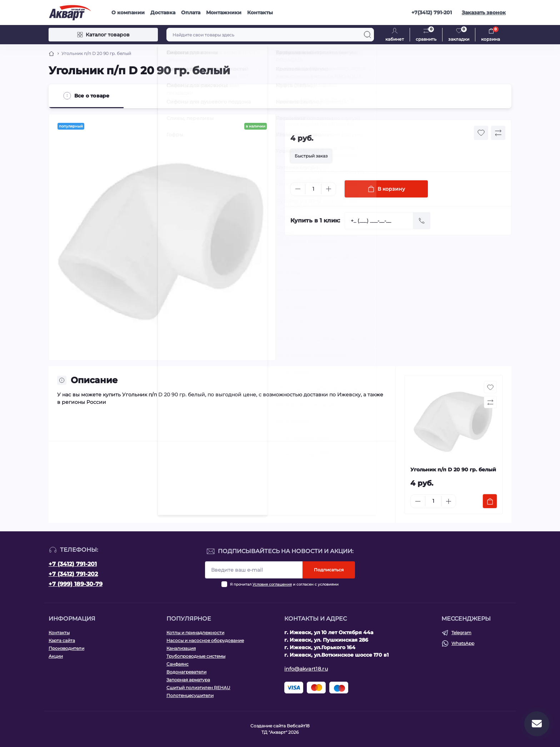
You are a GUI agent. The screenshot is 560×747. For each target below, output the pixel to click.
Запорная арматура (188, 680)
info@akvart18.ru (306, 669)
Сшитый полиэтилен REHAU (198, 688)
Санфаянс (177, 664)
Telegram (461, 633)
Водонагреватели (186, 672)
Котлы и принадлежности (195, 633)
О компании (128, 12)
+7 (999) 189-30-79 (76, 584)
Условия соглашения (272, 584)
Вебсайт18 (298, 726)
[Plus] (329, 189)
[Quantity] (313, 189)
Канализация (181, 648)
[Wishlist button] (481, 133)
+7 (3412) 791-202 (73, 574)
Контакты (260, 12)
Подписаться (329, 570)
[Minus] (298, 189)
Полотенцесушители (190, 695)
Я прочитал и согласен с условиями (284, 584)
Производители (66, 648)
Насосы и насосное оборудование (205, 640)
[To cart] (490, 501)
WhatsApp (463, 643)
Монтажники (224, 12)
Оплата (191, 12)
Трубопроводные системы (196, 656)
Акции (56, 656)
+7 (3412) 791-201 (73, 564)
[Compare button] (498, 133)
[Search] (367, 35)
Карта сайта (62, 640)
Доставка (163, 12)
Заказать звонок (484, 12)
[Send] (422, 221)
